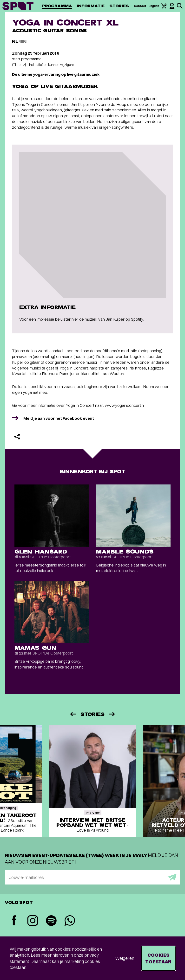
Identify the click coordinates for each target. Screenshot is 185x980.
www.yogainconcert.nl (125, 405)
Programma (57, 6)
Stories (119, 6)
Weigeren (125, 958)
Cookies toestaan (158, 958)
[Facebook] (14, 921)
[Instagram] (33, 921)
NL (15, 41)
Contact (140, 6)
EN (23, 41)
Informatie (91, 6)
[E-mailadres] (92, 877)
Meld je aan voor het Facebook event (59, 418)
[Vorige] (73, 714)
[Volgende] (112, 714)
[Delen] (17, 437)
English (154, 6)
